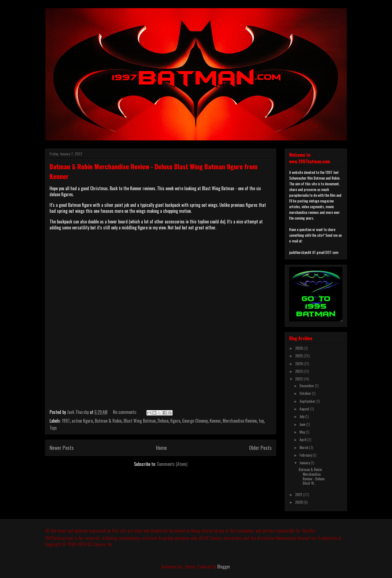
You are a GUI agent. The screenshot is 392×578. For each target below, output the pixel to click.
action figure (82, 421)
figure (175, 421)
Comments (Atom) (172, 464)
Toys (53, 428)
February (306, 455)
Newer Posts (62, 448)
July (302, 416)
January (305, 462)
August (305, 409)
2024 (299, 363)
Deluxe (163, 421)
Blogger (224, 567)
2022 (299, 379)
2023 (299, 371)
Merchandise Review (240, 421)
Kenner (215, 421)
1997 (66, 421)
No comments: (125, 412)
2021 (299, 494)
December (307, 385)
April (303, 439)
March (304, 447)
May (303, 432)
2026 (299, 348)
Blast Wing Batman (140, 421)
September (308, 401)
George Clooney (195, 421)
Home (161, 448)
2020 (299, 502)
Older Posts (260, 448)
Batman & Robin (108, 421)
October (306, 393)
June (303, 424)
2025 (299, 356)
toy (261, 421)
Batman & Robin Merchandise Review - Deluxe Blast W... (312, 476)
